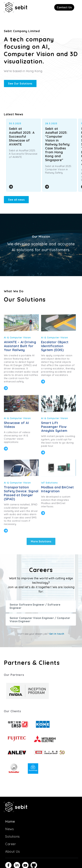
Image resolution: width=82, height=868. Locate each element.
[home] (16, 7)
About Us (12, 851)
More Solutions (41, 552)
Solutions (12, 836)
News (9, 829)
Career (11, 844)
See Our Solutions (20, 84)
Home (10, 821)
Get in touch (57, 634)
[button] (64, 7)
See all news (16, 200)
